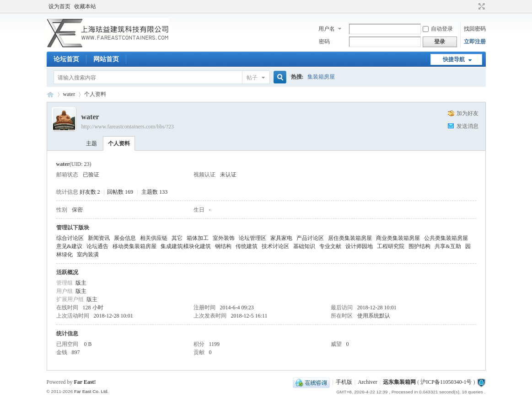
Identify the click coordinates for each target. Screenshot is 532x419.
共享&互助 (448, 246)
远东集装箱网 (399, 382)
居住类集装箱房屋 (350, 238)
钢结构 (223, 246)
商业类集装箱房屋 (398, 238)
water (69, 94)
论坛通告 (97, 246)
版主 (81, 283)
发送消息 (468, 126)
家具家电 (281, 238)
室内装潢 (88, 255)
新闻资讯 (99, 238)
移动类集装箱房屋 (134, 246)
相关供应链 (154, 238)
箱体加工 (198, 238)
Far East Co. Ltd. (91, 391)
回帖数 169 (120, 192)
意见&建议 (69, 246)
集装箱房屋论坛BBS (50, 94)
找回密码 (475, 29)
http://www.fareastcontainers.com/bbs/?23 (128, 127)
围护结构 (419, 246)
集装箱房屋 (321, 77)
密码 (324, 42)
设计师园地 (359, 246)
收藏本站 (85, 6)
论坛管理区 (253, 238)
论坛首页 (66, 59)
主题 (91, 143)
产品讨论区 (310, 238)
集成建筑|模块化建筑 (186, 246)
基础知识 (304, 246)
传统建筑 (247, 246)
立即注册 (475, 42)
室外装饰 (224, 238)
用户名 (327, 29)
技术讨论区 (275, 246)
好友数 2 (90, 192)
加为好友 (468, 113)
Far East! (85, 382)
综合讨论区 (70, 238)
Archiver (368, 382)
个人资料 (119, 143)
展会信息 (125, 238)
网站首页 (106, 59)
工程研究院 (391, 246)
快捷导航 (454, 59)
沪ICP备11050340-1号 (446, 382)
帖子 (252, 78)
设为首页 (59, 6)
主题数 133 (154, 192)
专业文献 (330, 246)
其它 (177, 238)
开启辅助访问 (473, 6)
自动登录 (438, 29)
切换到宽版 (481, 6)
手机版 (344, 382)
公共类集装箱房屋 (446, 238)
